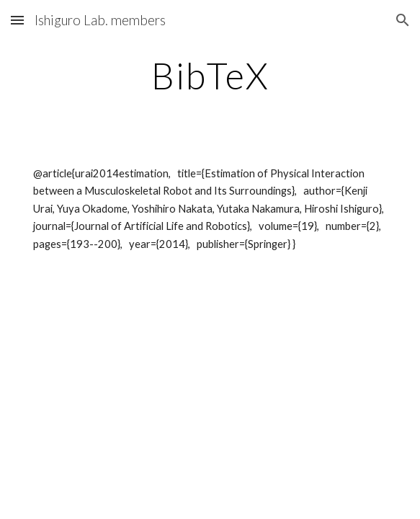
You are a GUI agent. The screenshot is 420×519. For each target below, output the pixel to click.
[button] (17, 20)
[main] (210, 76)
